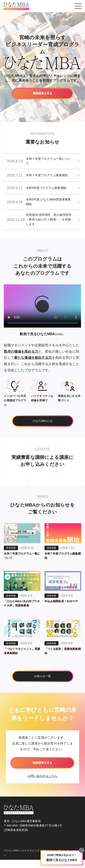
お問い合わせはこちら (43, 784)
